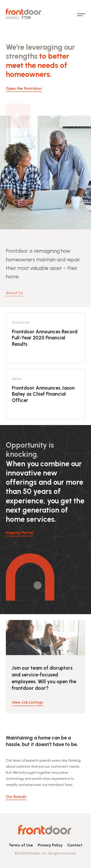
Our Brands (16, 799)
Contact (75, 845)
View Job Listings (27, 705)
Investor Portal (20, 533)
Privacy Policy (50, 845)
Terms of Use (21, 845)
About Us (14, 298)
